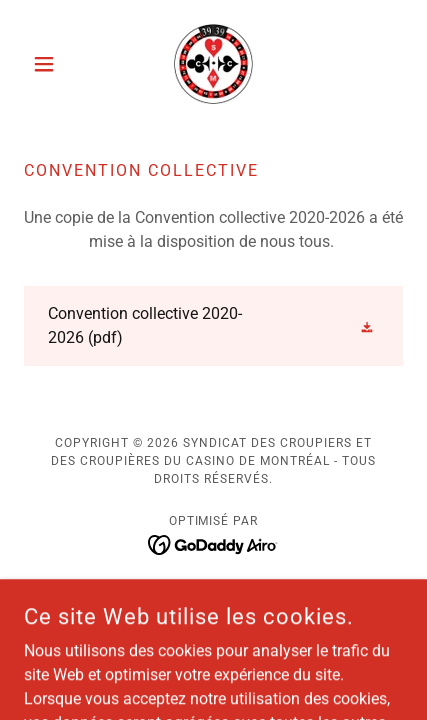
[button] (52, 64)
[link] (213, 64)
